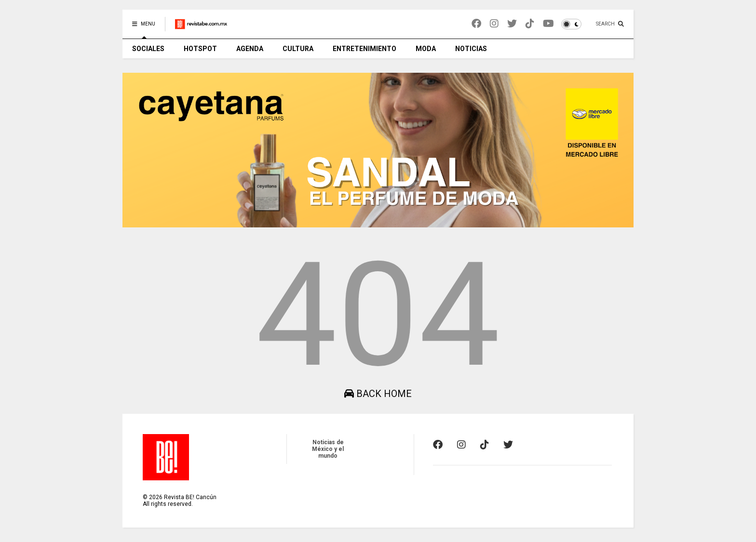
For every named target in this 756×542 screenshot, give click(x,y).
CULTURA (298, 49)
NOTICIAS (471, 49)
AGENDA (250, 49)
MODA (426, 49)
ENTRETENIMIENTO (364, 49)
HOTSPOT (200, 49)
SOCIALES (148, 49)
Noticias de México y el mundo (328, 449)
